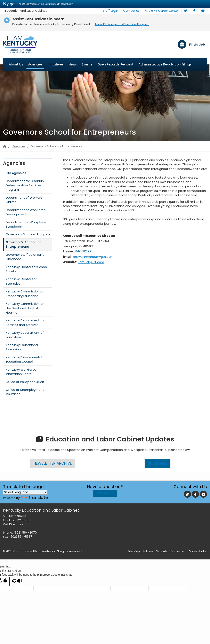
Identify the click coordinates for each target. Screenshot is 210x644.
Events (87, 64)
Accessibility (197, 551)
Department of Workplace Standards (26, 224)
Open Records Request (115, 64)
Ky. (10, 4)
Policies (148, 551)
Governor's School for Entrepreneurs (23, 244)
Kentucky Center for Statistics (21, 281)
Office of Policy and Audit (25, 382)
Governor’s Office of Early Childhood (25, 257)
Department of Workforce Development (26, 212)
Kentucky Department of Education (25, 335)
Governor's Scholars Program (28, 234)
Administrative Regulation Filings (165, 64)
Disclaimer (178, 551)
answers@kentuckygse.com (97, 257)
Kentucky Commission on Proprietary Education (25, 294)
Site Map (134, 551)
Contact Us (135, 11)
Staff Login (116, 11)
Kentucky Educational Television (22, 347)
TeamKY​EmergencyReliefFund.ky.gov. (122, 24)
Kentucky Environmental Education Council (24, 359)
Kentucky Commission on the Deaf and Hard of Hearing (25, 308)
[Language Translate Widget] (25, 492)
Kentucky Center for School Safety (27, 269)
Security (162, 551)
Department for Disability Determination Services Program (25, 185)
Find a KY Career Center (164, 11)
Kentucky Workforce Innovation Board (21, 372)
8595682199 (84, 252)
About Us (16, 64)
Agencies (35, 64)
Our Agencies (16, 173)
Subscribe (157, 463)
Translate (34, 497)
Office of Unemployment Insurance (25, 392)
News (73, 64)
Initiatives (56, 64)
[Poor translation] (17, 582)
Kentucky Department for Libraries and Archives (25, 323)
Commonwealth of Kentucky (34, 551)
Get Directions (13, 525)
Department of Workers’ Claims (24, 200)
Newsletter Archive (52, 463)
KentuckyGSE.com (93, 262)
